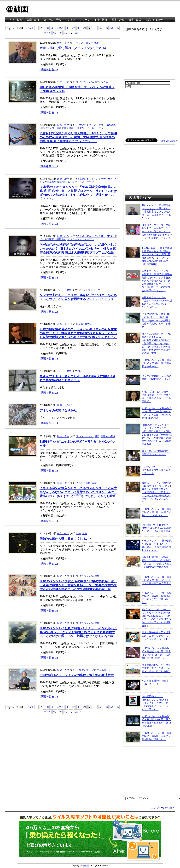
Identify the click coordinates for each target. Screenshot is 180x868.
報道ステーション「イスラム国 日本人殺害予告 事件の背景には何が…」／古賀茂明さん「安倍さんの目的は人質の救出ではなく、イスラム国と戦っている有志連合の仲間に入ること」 (149, 281)
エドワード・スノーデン (90, 128)
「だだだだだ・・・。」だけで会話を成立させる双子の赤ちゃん (148, 471)
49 (84, 28)
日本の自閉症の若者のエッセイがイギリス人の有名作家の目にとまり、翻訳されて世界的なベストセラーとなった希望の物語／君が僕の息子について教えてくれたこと (78, 333)
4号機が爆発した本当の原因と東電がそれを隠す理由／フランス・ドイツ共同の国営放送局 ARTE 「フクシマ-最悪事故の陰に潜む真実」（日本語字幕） (149, 256)
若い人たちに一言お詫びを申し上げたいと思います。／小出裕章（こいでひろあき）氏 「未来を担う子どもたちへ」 (148, 212)
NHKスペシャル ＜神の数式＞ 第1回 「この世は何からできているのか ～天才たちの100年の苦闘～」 (149, 413)
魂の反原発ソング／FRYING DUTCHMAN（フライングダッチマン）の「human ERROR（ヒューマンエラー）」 (148, 703)
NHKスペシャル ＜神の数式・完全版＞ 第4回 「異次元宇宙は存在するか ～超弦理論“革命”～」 (148, 721)
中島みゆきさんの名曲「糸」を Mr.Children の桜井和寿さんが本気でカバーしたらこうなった (149, 302)
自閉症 (88, 324)
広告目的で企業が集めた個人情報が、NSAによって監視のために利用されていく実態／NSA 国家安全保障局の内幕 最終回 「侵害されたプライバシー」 (78, 137)
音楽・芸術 (33, 20)
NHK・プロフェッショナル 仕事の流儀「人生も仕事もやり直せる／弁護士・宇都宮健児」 (148, 396)
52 (101, 28)
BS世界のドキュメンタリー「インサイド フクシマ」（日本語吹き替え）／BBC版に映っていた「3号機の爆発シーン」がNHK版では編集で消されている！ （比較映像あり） (149, 435)
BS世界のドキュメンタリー (91, 125)
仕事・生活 (135, 20)
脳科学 (80, 324)
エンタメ (71, 20)
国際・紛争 (63, 125)
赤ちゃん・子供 (52, 20)
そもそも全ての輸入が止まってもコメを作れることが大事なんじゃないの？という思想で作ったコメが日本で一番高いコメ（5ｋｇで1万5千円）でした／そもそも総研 (78, 492)
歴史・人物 (118, 20)
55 (117, 28)
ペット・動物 (15, 20)
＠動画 (86, 865)
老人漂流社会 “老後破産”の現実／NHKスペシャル (148, 456)
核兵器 (104, 82)
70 (60, 33)
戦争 (97, 82)
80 (66, 33)
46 (68, 28)
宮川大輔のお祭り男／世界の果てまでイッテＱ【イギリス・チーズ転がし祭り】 (148, 669)
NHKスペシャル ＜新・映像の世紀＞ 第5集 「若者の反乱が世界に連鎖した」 (149, 737)
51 (95, 28)
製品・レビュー (154, 20)
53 (106, 28)
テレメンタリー (84, 43)
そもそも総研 (83, 483)
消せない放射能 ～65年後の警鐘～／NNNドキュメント (149, 380)
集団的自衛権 (108, 436)
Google (111, 125)
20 (42, 28)
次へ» (47, 33)
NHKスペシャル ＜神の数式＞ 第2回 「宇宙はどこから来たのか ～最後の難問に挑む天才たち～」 (149, 545)
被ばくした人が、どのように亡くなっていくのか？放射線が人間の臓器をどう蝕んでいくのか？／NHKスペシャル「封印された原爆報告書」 (148, 617)
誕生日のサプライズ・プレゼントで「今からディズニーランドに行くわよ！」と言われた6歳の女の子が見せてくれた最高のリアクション (149, 233)
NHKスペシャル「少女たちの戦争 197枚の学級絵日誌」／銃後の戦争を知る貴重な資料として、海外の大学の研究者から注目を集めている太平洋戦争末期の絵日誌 (78, 585)
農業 (94, 483)
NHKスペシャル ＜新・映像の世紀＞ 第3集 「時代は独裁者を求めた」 (149, 364)
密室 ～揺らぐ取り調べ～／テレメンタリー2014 (73, 48)
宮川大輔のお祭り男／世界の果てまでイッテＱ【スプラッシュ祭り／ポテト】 (148, 637)
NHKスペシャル (85, 82)
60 (55, 33)
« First (29, 28)
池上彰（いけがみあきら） (97, 670)
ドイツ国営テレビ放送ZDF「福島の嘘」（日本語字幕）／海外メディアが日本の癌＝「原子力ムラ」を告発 (148, 320)
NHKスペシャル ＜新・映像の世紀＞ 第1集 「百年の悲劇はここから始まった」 (149, 513)
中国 (78, 670)
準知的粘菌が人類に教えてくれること (66, 539)
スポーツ (85, 20)
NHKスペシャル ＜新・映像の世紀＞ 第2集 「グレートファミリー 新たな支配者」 (149, 581)
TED (79, 533)
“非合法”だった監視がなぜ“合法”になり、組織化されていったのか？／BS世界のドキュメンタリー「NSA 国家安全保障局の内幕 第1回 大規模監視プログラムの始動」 (78, 249)
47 (73, 28)
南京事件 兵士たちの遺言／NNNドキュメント (148, 685)
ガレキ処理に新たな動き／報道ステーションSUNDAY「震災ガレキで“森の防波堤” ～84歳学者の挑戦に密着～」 (149, 563)
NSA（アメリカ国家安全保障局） (58, 128)
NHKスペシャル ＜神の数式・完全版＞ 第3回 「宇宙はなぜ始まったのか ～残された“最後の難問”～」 (148, 653)
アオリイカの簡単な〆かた (58, 410)
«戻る (60, 28)
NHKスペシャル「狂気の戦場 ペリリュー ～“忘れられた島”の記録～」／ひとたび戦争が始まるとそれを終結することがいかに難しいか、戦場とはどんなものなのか (79, 632)
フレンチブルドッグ (89, 290)
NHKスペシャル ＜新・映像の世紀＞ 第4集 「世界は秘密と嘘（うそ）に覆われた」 (149, 598)
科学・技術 (101, 20)
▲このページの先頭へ (163, 808)
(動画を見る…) (49, 69)
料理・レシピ (64, 405)
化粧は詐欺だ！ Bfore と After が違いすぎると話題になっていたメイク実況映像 (149, 529)
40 (53, 28)
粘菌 (85, 533)
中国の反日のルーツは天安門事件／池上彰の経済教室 (77, 675)
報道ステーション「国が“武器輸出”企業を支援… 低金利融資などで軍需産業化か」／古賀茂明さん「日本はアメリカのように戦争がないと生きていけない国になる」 (149, 492)
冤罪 (97, 43)
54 (112, 28)
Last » (78, 33)
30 (47, 28)
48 (79, 28)
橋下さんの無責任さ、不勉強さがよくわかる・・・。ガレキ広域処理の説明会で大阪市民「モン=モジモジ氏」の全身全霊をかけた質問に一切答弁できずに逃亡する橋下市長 (148, 343)
